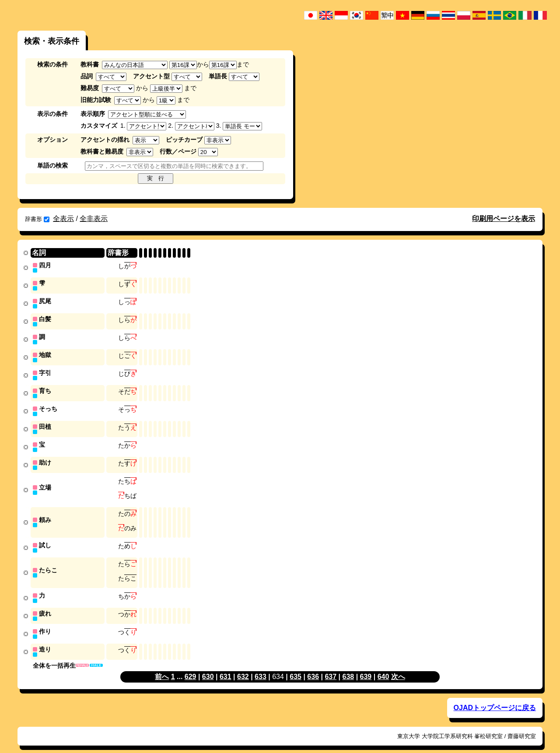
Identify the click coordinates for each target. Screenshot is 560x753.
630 (208, 667)
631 (226, 667)
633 (261, 667)
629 (191, 667)
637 (331, 667)
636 (313, 667)
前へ (162, 667)
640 (383, 667)
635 (296, 667)
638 (348, 667)
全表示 (63, 219)
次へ (398, 667)
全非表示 (94, 219)
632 (243, 667)
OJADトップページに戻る (495, 698)
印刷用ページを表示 (504, 219)
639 (366, 667)
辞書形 (37, 219)
